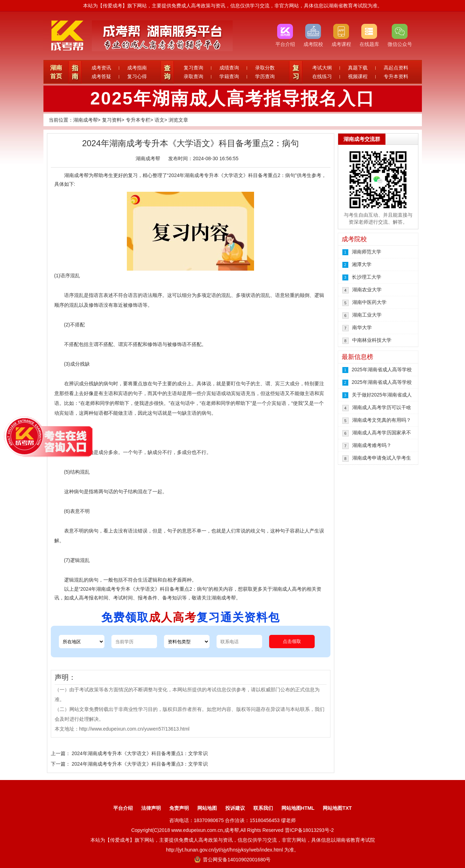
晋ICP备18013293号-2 (309, 830)
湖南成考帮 (86, 120)
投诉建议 (235, 808)
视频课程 (358, 76)
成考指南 (137, 68)
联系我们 (263, 808)
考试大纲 (322, 68)
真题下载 (358, 68)
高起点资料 (396, 68)
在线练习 (322, 76)
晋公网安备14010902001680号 (232, 860)
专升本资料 (396, 76)
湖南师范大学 (367, 252)
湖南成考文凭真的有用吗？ (382, 420)
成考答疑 (101, 76)
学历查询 (265, 76)
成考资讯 (101, 68)
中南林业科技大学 (372, 340)
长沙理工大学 (367, 277)
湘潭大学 (362, 264)
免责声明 (179, 808)
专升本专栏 (138, 120)
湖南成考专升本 (201, 175)
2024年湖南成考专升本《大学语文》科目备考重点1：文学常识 (140, 753)
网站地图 (207, 808)
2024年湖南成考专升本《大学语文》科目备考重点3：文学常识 (140, 764)
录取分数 (265, 68)
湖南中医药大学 (369, 302)
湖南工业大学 (367, 315)
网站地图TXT (337, 808)
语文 (159, 120)
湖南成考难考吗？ (372, 445)
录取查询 (193, 76)
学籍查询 (229, 76)
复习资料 (112, 120)
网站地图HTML (298, 808)
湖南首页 (56, 72)
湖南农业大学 (367, 290)
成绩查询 (229, 68)
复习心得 (137, 76)
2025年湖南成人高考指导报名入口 (232, 99)
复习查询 (193, 68)
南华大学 (362, 327)
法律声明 (151, 808)
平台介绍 (123, 808)
